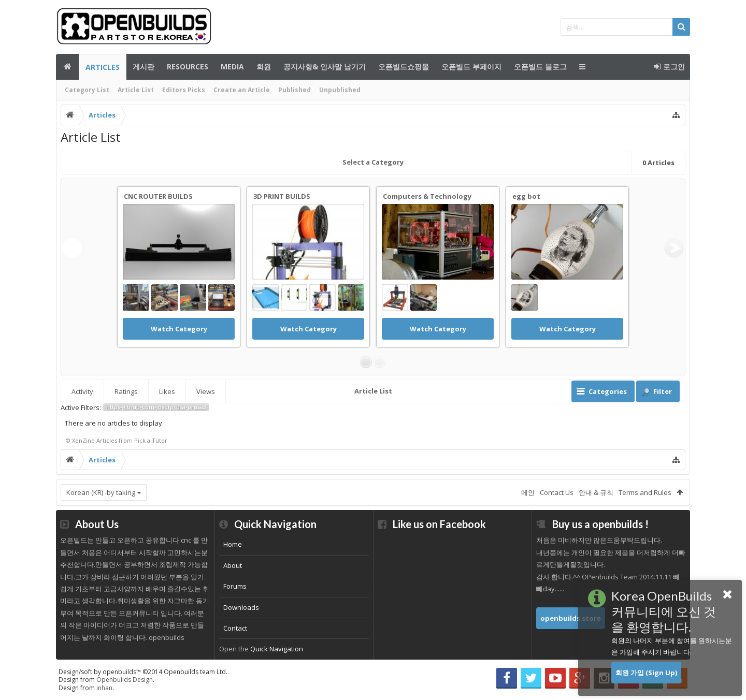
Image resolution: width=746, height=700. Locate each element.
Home (233, 544)
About (233, 565)
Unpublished (340, 90)
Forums (235, 586)
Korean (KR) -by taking (101, 492)
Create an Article (242, 90)
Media (232, 67)
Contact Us (557, 492)
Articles (103, 67)
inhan (104, 688)
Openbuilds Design (125, 680)
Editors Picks (184, 90)
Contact (235, 628)
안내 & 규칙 (596, 492)
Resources (188, 67)
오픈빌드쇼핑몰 (404, 67)
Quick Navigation (277, 649)
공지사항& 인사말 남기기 (325, 67)
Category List (87, 90)
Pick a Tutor (151, 440)
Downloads (241, 607)
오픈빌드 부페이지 (471, 67)
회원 (264, 67)
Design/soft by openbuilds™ (143, 672)
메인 (67, 67)
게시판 (144, 67)
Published (295, 90)
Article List (136, 90)
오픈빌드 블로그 (540, 67)
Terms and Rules (645, 492)
